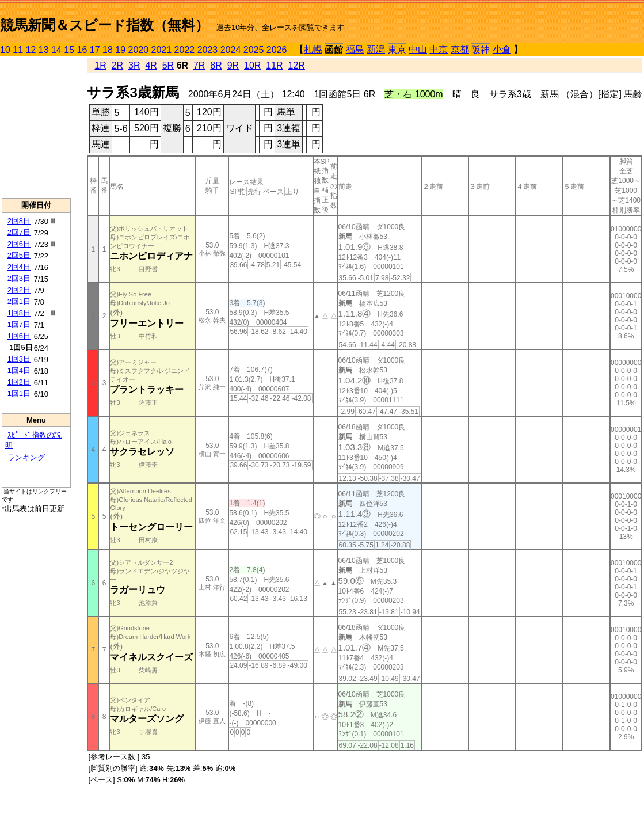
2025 (254, 50)
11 (18, 50)
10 (5, 50)
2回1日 (19, 301)
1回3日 (19, 359)
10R (252, 65)
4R (151, 65)
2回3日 (19, 278)
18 (108, 50)
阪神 (481, 50)
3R (134, 65)
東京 (397, 50)
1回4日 (19, 370)
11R (274, 65)
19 (120, 50)
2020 (139, 50)
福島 (355, 49)
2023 (208, 50)
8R (216, 65)
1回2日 (19, 382)
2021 (162, 50)
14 (56, 50)
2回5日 (19, 255)
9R (233, 65)
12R (297, 65)
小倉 (502, 49)
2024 (231, 50)
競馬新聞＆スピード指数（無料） (104, 25)
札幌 (313, 49)
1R (100, 65)
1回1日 (19, 393)
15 (69, 50)
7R (199, 65)
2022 (185, 50)
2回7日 (19, 232)
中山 (418, 49)
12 (31, 50)
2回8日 (19, 221)
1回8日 (19, 313)
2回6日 (19, 244)
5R (168, 65)
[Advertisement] (36, 127)
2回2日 (19, 290)
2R (117, 65)
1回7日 (19, 324)
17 (95, 50)
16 (82, 50)
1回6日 (19, 336)
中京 (439, 49)
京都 (460, 49)
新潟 (376, 49)
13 (44, 50)
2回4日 (19, 267)
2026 (277, 50)
